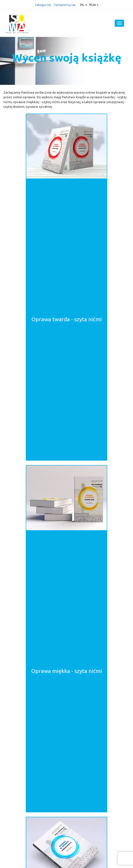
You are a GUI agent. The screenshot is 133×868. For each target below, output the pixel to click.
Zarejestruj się (65, 5)
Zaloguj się (43, 5)
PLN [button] (94, 5)
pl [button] (84, 5)
